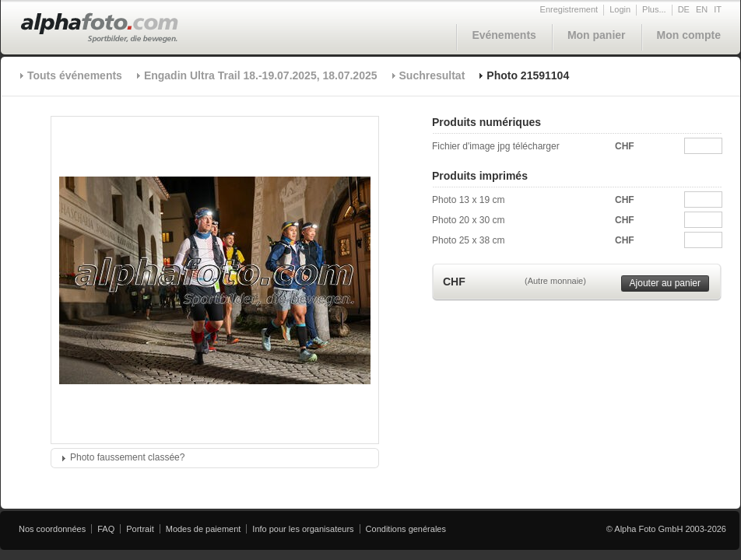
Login (620, 9)
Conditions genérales (406, 529)
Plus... (654, 9)
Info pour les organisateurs (303, 529)
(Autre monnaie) (555, 281)
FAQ (106, 529)
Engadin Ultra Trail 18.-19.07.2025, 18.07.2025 (261, 75)
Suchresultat (432, 75)
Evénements (504, 35)
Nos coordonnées (52, 529)
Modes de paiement (204, 529)
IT (718, 9)
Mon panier (597, 35)
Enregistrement (569, 9)
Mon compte (689, 35)
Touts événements (75, 75)
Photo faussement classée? (127, 457)
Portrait (140, 529)
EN (702, 9)
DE (684, 9)
